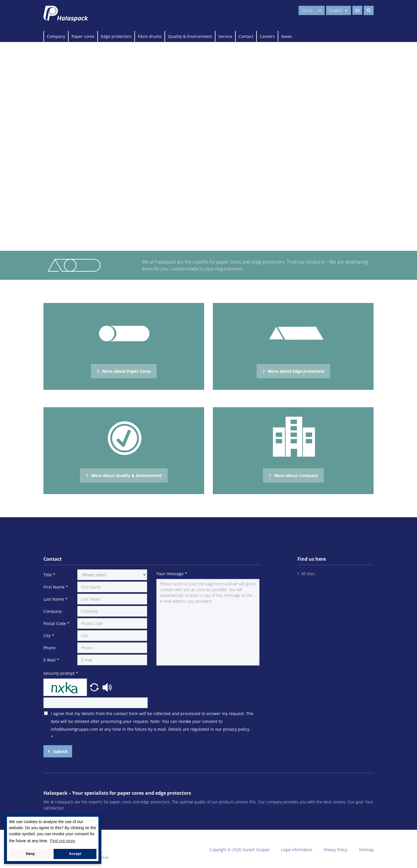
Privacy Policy (335, 850)
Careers (267, 36)
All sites (308, 574)
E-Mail (51, 660)
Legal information (297, 850)
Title (49, 575)
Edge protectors (116, 36)
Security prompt (61, 673)
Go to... (312, 10)
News (287, 36)
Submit (60, 751)
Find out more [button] (63, 841)
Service (225, 36)
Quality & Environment (190, 36)
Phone (50, 648)
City (49, 636)
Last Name (55, 599)
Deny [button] (31, 854)
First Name (56, 587)
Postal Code (56, 623)
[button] (95, 687)
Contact (246, 36)
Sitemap (366, 850)
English (339, 10)
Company (56, 36)
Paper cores (83, 36)
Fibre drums (150, 36)
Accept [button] (75, 854)
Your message (172, 574)
